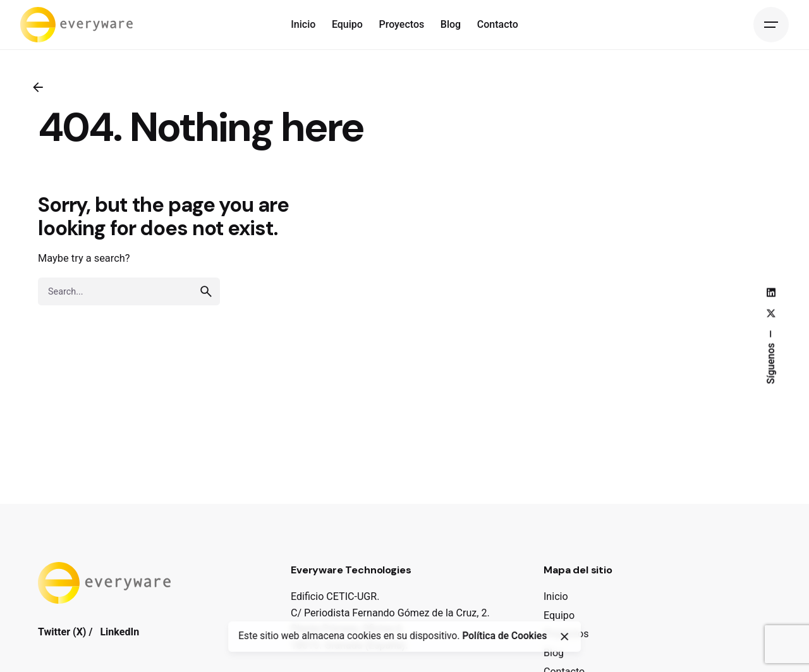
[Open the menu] (771, 25)
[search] (206, 291)
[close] (564, 637)
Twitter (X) (62, 632)
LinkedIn (119, 632)
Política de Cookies (504, 636)
